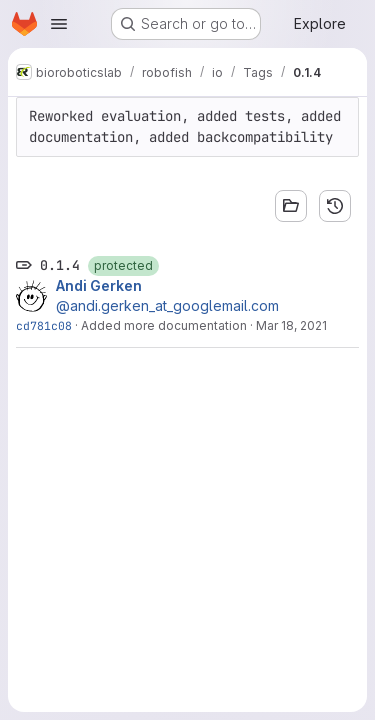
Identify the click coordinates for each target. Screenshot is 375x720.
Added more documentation (164, 325)
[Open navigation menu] (59, 24)
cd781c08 (44, 325)
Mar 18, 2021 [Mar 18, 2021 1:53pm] (291, 325)
